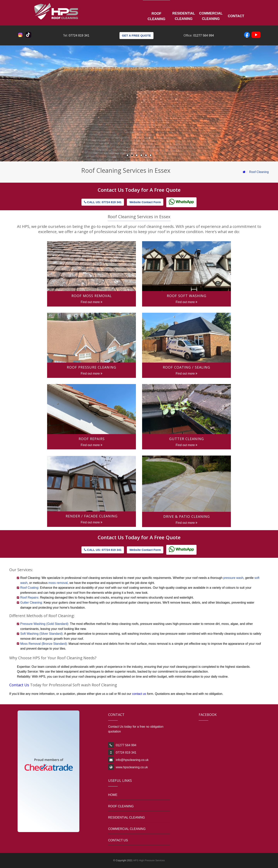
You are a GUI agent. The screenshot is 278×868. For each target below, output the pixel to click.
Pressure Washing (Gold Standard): (45, 624)
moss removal (58, 583)
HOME (113, 795)
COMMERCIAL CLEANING (127, 829)
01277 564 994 (204, 35)
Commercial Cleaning (211, 16)
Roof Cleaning (157, 16)
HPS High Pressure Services (149, 860)
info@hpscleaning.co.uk (132, 760)
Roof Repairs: (30, 598)
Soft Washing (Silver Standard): (42, 634)
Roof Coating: (30, 588)
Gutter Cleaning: (32, 603)
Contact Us (111, 190)
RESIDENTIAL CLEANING (127, 817)
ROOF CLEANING (121, 806)
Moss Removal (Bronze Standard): (44, 644)
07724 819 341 (79, 35)
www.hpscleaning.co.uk (132, 767)
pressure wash (233, 578)
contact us (139, 694)
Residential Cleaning (184, 16)
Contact (236, 16)
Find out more (92, 302)
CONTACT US (118, 840)
